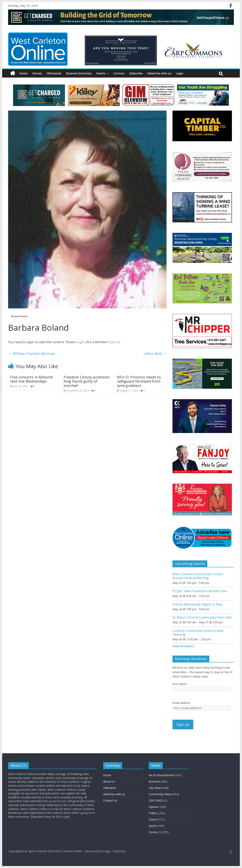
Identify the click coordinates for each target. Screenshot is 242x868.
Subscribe (136, 73)
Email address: (182, 703)
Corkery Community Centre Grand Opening (198, 633)
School (153, 819)
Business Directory (79, 73)
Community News (160, 794)
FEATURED (156, 800)
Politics (153, 813)
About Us (109, 781)
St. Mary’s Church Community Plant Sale (202, 617)
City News (155, 788)
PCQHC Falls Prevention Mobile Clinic (200, 591)
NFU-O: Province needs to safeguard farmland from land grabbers (139, 381)
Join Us (115, 342)
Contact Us (110, 800)
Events (101, 73)
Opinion (154, 807)
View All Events (183, 646)
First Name (180, 684)
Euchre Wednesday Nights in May (197, 604)
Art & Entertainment (162, 775)
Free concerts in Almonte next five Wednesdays (32, 379)
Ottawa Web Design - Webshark (105, 851)
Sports (153, 826)
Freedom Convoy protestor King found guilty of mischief (87, 381)
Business (154, 781)
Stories (37, 73)
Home (23, 73)
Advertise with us (159, 73)
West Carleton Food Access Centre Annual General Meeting (198, 576)
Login (180, 73)
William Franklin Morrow (31, 353)
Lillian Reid (155, 353)
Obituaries (54, 73)
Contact (119, 73)
